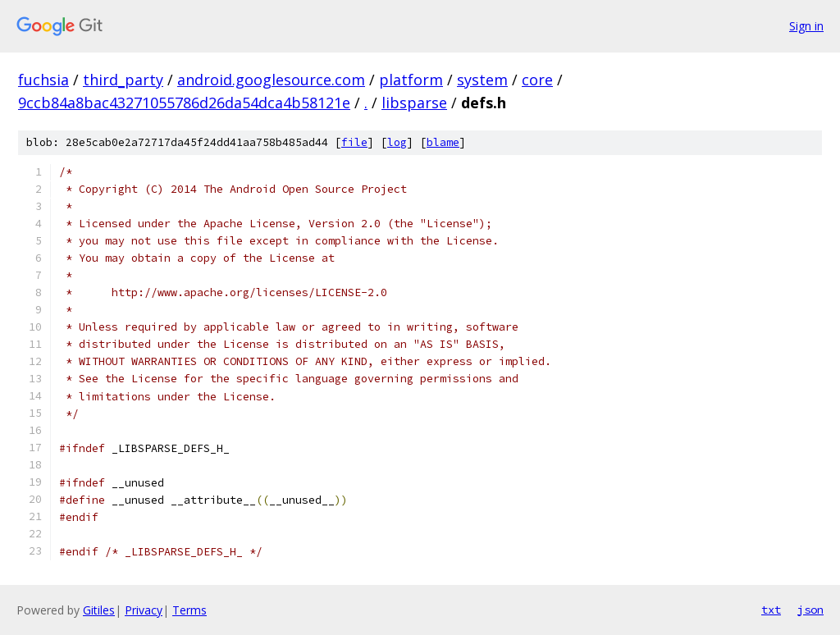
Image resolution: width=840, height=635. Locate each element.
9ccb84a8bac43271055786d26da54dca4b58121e (184, 103)
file (354, 142)
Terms (189, 610)
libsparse (414, 103)
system (482, 80)
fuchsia (43, 80)
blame (443, 142)
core (537, 80)
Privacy (144, 610)
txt (771, 610)
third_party (123, 80)
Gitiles (99, 610)
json (810, 610)
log (397, 142)
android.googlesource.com (271, 80)
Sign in (806, 26)
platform (411, 80)
